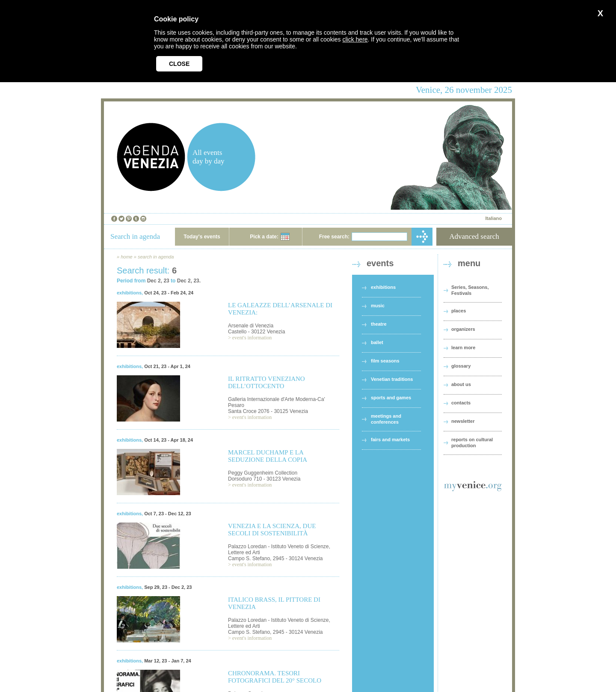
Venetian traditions (392, 379)
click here (355, 39)
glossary (461, 366)
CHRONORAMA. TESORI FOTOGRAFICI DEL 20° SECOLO (275, 677)
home (127, 257)
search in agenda (156, 257)
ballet (377, 342)
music (378, 306)
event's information (252, 338)
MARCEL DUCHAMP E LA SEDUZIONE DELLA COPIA (268, 456)
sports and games (391, 398)
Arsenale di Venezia (251, 326)
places (459, 311)
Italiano (493, 218)
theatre (379, 324)
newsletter (463, 421)
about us (461, 384)
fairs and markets (390, 440)
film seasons (385, 361)
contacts (461, 403)
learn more (463, 347)
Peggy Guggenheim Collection (263, 473)
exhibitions (129, 293)
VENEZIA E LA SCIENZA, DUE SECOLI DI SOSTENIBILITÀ (272, 530)
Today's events (202, 237)
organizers (463, 329)
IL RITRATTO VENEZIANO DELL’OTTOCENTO (267, 382)
